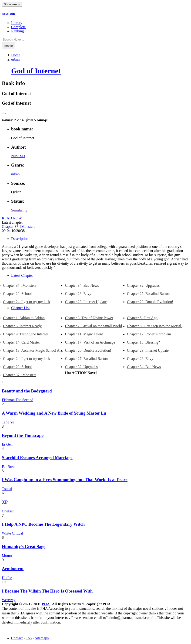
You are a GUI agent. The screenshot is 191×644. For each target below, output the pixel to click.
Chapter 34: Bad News (82, 285)
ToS (29, 638)
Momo (7, 556)
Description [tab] (20, 239)
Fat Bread (9, 467)
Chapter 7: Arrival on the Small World (93, 326)
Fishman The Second (18, 400)
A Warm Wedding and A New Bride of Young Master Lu (54, 413)
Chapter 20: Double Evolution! (150, 302)
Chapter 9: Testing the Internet (26, 334)
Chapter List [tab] (20, 308)
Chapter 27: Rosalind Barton (148, 294)
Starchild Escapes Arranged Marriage (37, 458)
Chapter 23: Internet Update (86, 302)
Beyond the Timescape (23, 435)
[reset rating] (4, 113)
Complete (18, 27)
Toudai (7, 489)
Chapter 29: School (17, 294)
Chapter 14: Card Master (22, 342)
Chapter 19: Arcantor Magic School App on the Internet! (34, 350)
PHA (46, 604)
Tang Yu (8, 422)
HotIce (7, 578)
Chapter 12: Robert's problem (149, 334)
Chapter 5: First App (142, 318)
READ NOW (12, 218)
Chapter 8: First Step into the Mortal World (158, 326)
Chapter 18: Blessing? (143, 342)
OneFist (8, 511)
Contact (17, 638)
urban (15, 174)
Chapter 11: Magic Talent (84, 334)
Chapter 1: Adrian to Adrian (24, 318)
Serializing (19, 210)
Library (17, 23)
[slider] (20, 116)
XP (5, 502)
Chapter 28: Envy (78, 294)
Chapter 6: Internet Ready (22, 326)
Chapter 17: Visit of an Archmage (90, 342)
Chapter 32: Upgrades (143, 285)
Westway (9, 600)
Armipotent (13, 569)
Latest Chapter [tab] (22, 275)
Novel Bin (8, 14)
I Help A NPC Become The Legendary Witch (43, 524)
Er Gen (7, 444)
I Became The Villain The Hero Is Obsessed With (47, 591)
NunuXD (18, 156)
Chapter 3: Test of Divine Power (89, 318)
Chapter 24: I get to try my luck (27, 302)
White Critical (12, 533)
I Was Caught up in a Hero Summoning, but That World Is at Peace (65, 480)
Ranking (17, 31)
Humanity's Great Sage (24, 547)
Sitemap (41, 638)
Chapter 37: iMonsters (18, 227)
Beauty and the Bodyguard (27, 391)
